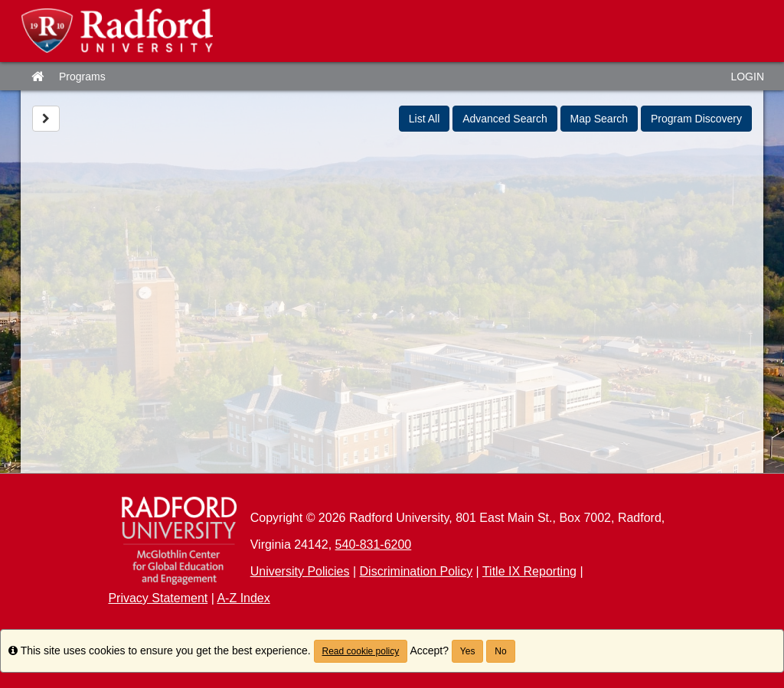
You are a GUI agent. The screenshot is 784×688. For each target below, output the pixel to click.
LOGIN (747, 77)
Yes (468, 651)
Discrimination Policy (416, 571)
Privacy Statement (158, 598)
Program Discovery (696, 119)
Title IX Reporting (529, 571)
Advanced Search (505, 119)
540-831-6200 (374, 545)
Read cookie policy (361, 651)
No (500, 651)
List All (424, 119)
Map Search (599, 119)
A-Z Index (243, 598)
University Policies (300, 571)
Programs (82, 77)
